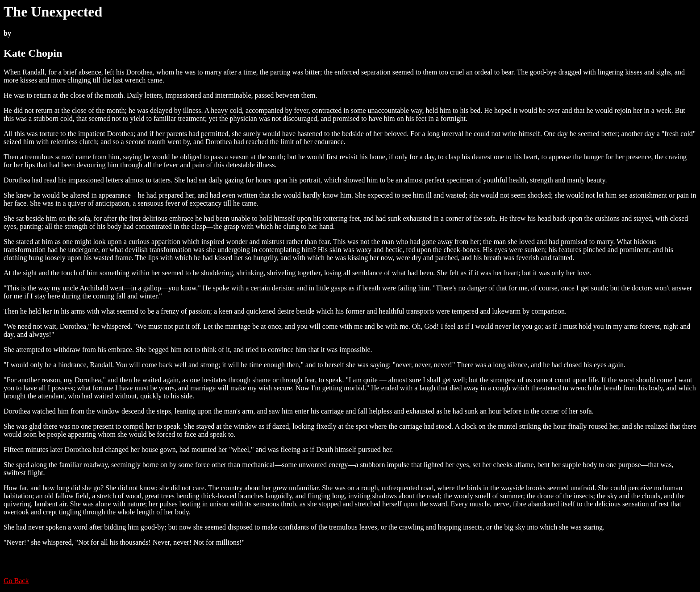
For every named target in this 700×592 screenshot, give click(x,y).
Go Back (16, 581)
